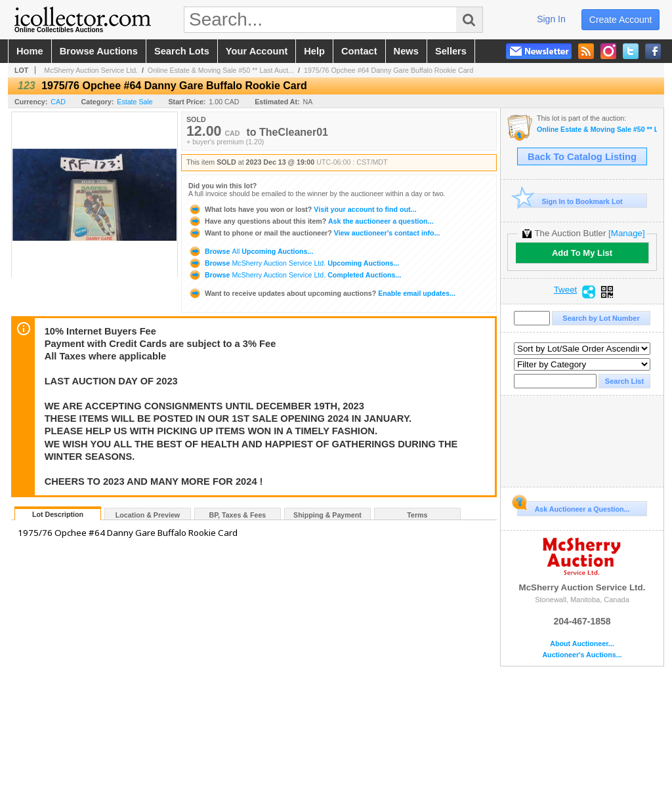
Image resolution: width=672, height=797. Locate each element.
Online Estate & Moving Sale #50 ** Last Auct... (221, 70)
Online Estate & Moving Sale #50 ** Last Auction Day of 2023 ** (597, 130)
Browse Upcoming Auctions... (251, 251)
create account (621, 20)
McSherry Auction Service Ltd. (91, 70)
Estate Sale (135, 102)
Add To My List (582, 253)
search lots (182, 51)
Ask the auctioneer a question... (311, 221)
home (30, 51)
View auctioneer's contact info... (314, 233)
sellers (451, 51)
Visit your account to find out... (302, 209)
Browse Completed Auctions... (295, 275)
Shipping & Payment (327, 515)
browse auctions (99, 51)
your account (257, 51)
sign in (551, 19)
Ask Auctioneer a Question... (573, 507)
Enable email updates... (322, 293)
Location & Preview (148, 515)
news (406, 51)
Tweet (566, 290)
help (314, 51)
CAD (58, 102)
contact (359, 51)
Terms (417, 515)
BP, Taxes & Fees (238, 515)
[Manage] (626, 233)
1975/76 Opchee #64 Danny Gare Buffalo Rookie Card (388, 70)
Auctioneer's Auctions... (582, 655)
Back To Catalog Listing (582, 157)
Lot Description (58, 514)
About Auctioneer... (582, 644)
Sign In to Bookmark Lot (570, 201)
